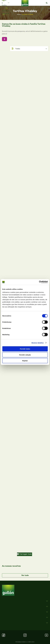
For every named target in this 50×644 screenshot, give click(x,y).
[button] (47, 3)
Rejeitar (25, 361)
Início (19, 14)
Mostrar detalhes (38, 343)
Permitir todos (25, 349)
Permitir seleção (25, 355)
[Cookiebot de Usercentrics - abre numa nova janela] (39, 282)
